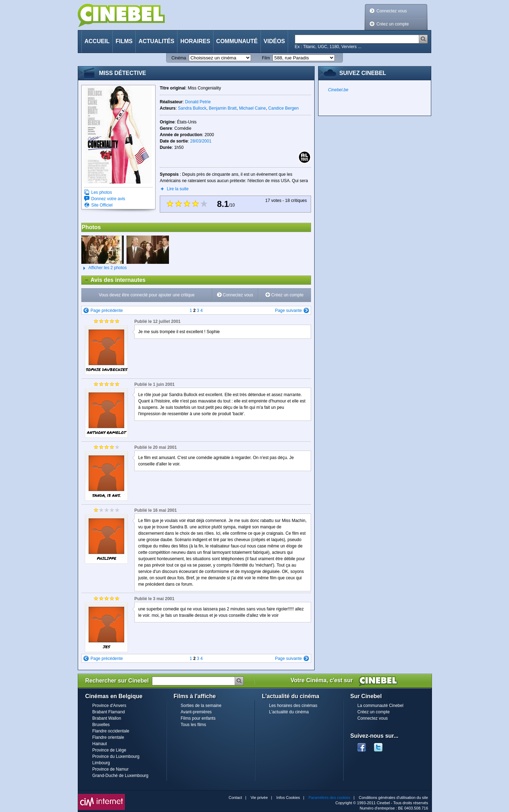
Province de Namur (110, 769)
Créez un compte (393, 24)
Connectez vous (392, 11)
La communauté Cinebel (380, 706)
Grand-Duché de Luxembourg (120, 776)
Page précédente (107, 311)
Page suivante (288, 311)
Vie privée (259, 797)
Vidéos (274, 41)
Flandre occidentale (111, 731)
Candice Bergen (283, 108)
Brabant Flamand (109, 712)
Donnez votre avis (108, 199)
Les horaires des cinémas (293, 706)
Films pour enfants (198, 718)
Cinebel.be (338, 90)
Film (266, 58)
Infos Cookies (288, 797)
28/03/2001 (201, 141)
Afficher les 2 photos (104, 268)
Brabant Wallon (107, 718)
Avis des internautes (114, 280)
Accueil (97, 41)
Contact (235, 797)
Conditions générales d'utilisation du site (393, 797)
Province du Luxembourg (116, 756)
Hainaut (100, 744)
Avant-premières (196, 712)
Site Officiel (102, 205)
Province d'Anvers (109, 706)
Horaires (195, 41)
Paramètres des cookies (329, 797)
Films (124, 41)
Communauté (237, 41)
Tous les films (193, 725)
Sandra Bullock (192, 108)
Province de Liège (109, 750)
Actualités (156, 41)
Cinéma (179, 58)
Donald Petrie (198, 102)
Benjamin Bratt (223, 108)
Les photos (102, 192)
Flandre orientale (108, 737)
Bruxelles (101, 725)
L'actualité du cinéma (289, 712)
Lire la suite (178, 189)
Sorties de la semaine (201, 706)
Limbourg (101, 763)
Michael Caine (252, 108)
